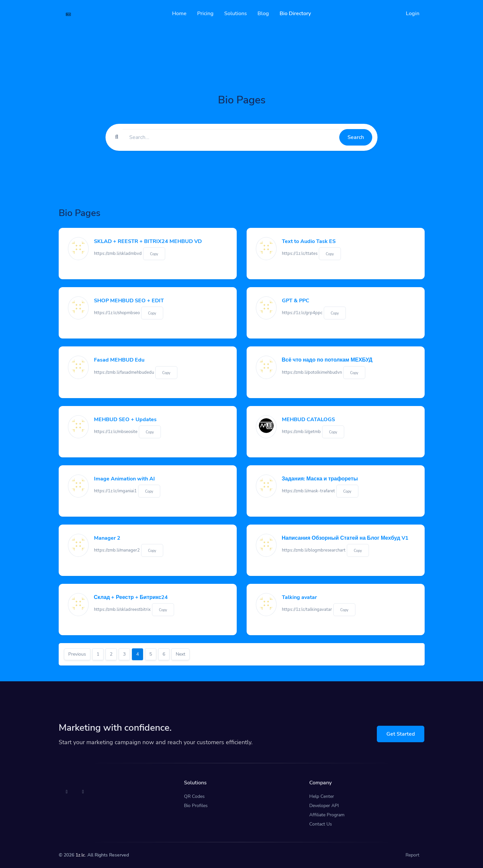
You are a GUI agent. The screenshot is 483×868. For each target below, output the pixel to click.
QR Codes (194, 796)
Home (179, 14)
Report (412, 855)
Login (413, 14)
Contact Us (321, 824)
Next (181, 654)
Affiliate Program (327, 815)
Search (356, 137)
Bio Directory (295, 14)
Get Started (401, 734)
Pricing (205, 14)
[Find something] (231, 137)
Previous (77, 654)
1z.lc (80, 855)
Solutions (236, 14)
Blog (263, 14)
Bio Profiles (196, 806)
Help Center (322, 796)
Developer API (324, 806)
